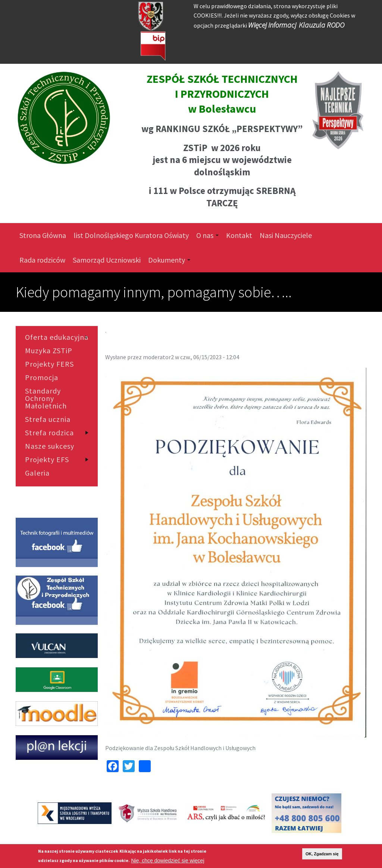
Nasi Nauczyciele (286, 235)
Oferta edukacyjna (57, 337)
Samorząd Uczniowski (107, 260)
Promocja (42, 377)
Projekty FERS (49, 364)
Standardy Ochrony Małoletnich (46, 398)
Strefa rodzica (49, 433)
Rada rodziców (42, 260)
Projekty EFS (47, 460)
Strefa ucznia (48, 419)
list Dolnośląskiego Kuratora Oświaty (131, 235)
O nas (207, 235)
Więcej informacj (272, 25)
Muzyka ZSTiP (49, 351)
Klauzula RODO (322, 25)
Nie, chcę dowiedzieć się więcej (167, 861)
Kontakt (239, 235)
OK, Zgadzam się (322, 854)
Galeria (37, 473)
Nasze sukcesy (50, 446)
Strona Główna (43, 235)
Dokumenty (169, 260)
